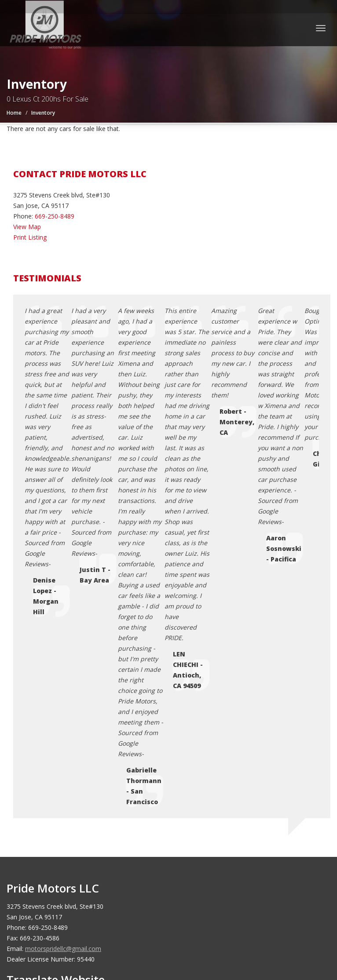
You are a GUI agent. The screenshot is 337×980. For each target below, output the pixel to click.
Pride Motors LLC (70, 876)
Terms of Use (50, 766)
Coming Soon (50, 723)
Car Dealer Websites (40, 887)
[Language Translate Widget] (84, 576)
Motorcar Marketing (132, 887)
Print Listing (30, 237)
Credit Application (56, 745)
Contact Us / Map (56, 734)
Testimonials (49, 776)
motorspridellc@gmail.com (63, 526)
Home (14, 113)
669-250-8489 (55, 216)
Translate (79, 593)
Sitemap (42, 787)
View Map (27, 227)
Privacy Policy (50, 755)
